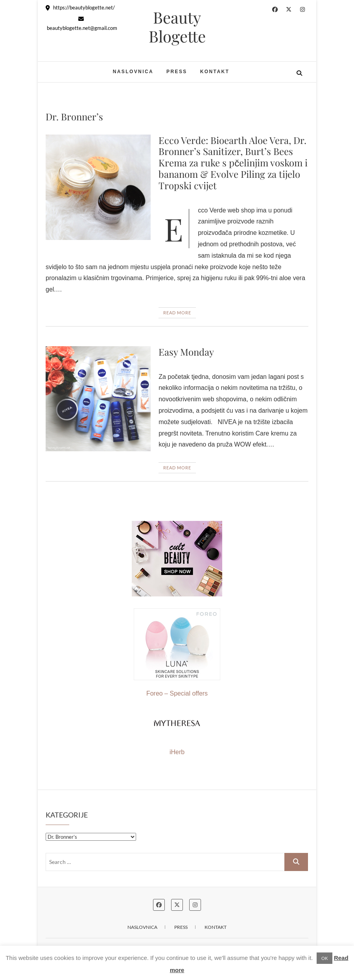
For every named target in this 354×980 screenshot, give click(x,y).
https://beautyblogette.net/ (80, 7)
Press (177, 72)
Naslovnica (133, 72)
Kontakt (215, 72)
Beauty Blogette (177, 27)
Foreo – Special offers (177, 652)
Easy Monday (186, 352)
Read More (177, 313)
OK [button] (324, 958)
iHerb (177, 752)
